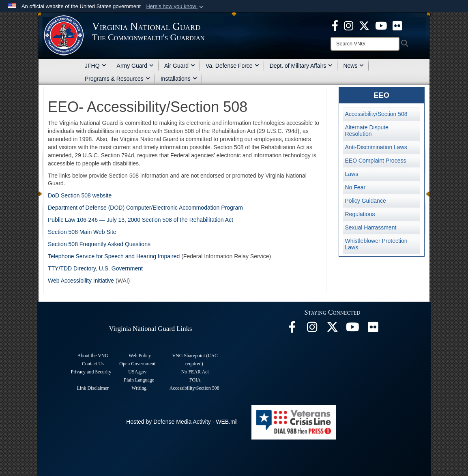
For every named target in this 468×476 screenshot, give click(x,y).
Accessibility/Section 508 (376, 114)
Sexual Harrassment (371, 227)
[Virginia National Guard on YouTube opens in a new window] (381, 25)
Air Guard (180, 66)
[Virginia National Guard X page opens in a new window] (364, 25)
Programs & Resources (117, 79)
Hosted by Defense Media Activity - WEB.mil (182, 422)
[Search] (365, 44)
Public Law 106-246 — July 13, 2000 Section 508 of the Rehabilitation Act (141, 220)
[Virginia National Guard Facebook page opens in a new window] (335, 25)
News (353, 66)
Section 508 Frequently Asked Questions (99, 244)
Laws (352, 174)
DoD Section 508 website (80, 195)
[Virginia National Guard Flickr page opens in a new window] (397, 25)
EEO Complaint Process (376, 161)
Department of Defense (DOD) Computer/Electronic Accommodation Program (145, 208)
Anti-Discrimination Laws (376, 147)
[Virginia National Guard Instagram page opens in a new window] (349, 25)
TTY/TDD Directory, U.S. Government (95, 268)
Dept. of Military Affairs (301, 66)
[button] (175, 6)
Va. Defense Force (232, 66)
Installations (179, 79)
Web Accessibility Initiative (81, 281)
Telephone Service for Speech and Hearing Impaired (114, 256)
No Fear (355, 187)
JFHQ (96, 66)
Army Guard (135, 66)
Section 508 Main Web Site (82, 232)
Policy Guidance (366, 201)
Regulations (360, 214)
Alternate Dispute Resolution (367, 131)
